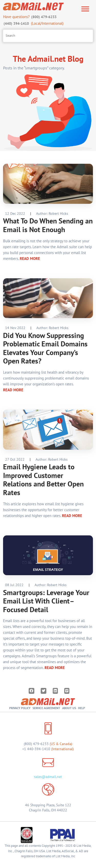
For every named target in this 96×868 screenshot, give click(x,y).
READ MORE (30, 259)
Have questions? (30, 17)
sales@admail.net (48, 777)
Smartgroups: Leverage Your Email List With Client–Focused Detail (46, 601)
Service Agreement (46, 708)
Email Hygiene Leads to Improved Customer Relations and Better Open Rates (43, 480)
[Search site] (48, 36)
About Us (69, 708)
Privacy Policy (20, 708)
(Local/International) (33, 23)
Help (82, 708)
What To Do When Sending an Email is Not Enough (48, 225)
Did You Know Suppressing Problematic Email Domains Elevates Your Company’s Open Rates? (45, 348)
